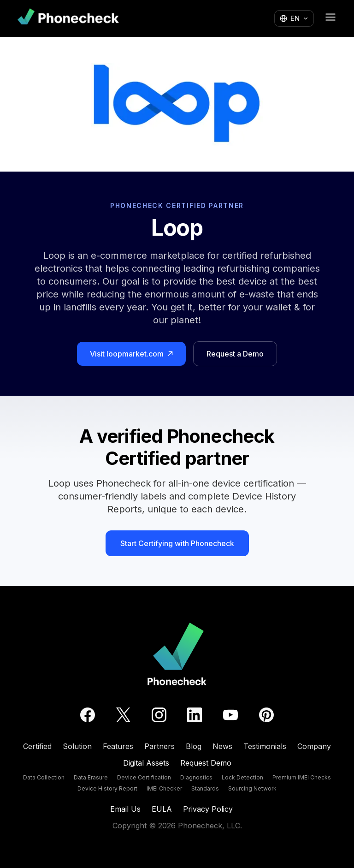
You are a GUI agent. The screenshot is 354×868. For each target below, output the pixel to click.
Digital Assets (146, 763)
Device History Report (107, 788)
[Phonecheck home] (68, 18)
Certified (37, 746)
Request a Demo (235, 354)
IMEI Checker (164, 788)
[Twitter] (123, 715)
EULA (162, 809)
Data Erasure (91, 777)
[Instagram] (159, 715)
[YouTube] (230, 715)
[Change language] (294, 19)
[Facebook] (88, 715)
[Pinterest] (266, 715)
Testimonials (265, 746)
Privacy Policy (208, 809)
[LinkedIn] (195, 715)
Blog (194, 746)
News (222, 746)
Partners (159, 746)
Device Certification (144, 777)
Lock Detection (242, 777)
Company (314, 746)
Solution (77, 746)
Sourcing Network (252, 788)
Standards (205, 788)
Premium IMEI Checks (302, 777)
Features (118, 746)
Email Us (125, 809)
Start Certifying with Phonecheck (177, 543)
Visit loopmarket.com (131, 354)
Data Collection (44, 777)
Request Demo (206, 763)
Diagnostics (196, 777)
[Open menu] (330, 17)
